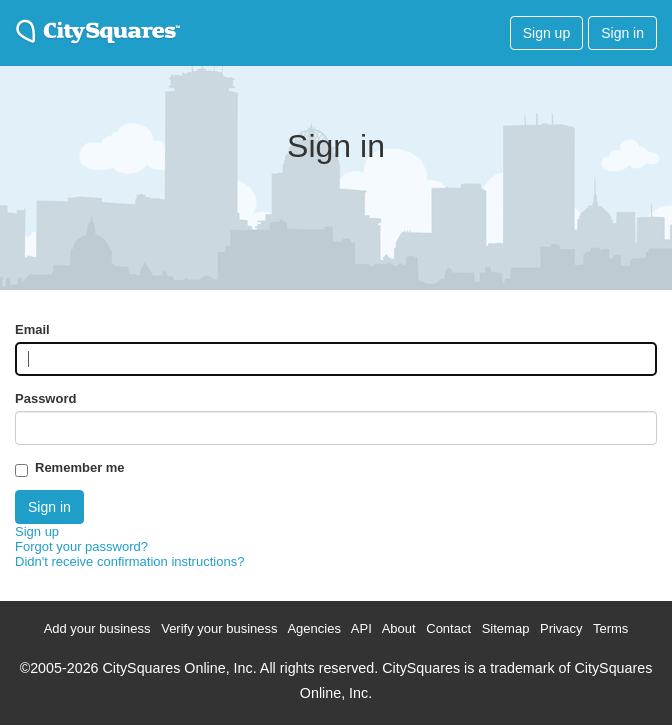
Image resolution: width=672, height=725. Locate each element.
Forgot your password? (81, 546)
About (399, 628)
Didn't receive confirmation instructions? (129, 561)
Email (32, 329)
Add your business (97, 628)
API (361, 628)
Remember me (80, 467)
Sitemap (506, 628)
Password (45, 398)
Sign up (546, 33)
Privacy (561, 628)
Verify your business (219, 628)
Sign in (622, 33)
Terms (610, 628)
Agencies (313, 628)
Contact (448, 628)
